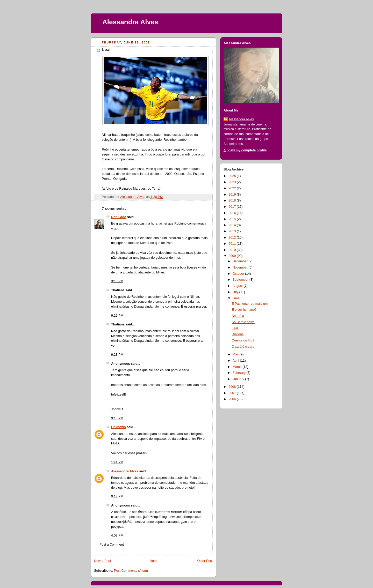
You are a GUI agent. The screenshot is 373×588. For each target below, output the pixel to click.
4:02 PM (117, 535)
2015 (233, 219)
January (239, 379)
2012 (233, 237)
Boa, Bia (238, 316)
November (241, 267)
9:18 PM (117, 418)
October (239, 274)
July (236, 292)
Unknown (119, 427)
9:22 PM (117, 316)
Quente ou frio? (243, 340)
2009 (233, 256)
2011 (233, 244)
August (238, 286)
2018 (233, 200)
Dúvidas (238, 334)
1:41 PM (117, 462)
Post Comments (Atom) (131, 571)
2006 (233, 399)
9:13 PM (117, 496)
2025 (233, 176)
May (236, 354)
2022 (233, 188)
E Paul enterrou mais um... (251, 304)
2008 (233, 387)
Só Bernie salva (243, 322)
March (238, 367)
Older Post (205, 561)
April (236, 361)
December (241, 261)
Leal (235, 328)
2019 (233, 195)
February (240, 373)
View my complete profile (247, 150)
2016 (233, 213)
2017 (233, 207)
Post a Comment (112, 545)
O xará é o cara (243, 347)
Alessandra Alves (130, 22)
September (241, 280)
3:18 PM (117, 281)
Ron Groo (119, 217)
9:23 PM (117, 355)
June (237, 298)
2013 (233, 231)
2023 (233, 182)
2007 (233, 393)
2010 (233, 250)
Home (154, 561)
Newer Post (102, 561)
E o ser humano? (244, 310)
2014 (233, 225)
